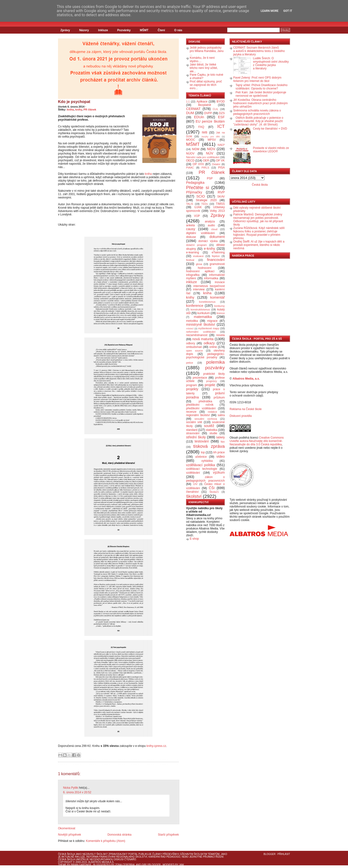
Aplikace (202, 102)
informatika (211, 278)
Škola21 (214, 492)
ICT (221, 126)
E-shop (194, 539)
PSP (210, 178)
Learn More (270, 11)
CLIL (215, 109)
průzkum (219, 397)
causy (191, 229)
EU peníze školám (210, 121)
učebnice (201, 457)
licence (221, 313)
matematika (203, 317)
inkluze (192, 282)
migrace (212, 321)
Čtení (161, 30)
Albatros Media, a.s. (246, 379)
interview (199, 289)
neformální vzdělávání (201, 332)
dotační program (196, 245)
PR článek (90, 110)
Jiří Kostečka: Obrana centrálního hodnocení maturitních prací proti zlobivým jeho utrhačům (260, 103)
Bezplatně (205, 105)
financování (216, 260)
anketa (190, 225)
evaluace (198, 256)
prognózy (211, 381)
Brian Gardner (81, 865)
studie (213, 433)
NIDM (196, 149)
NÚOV (190, 154)
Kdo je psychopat (74, 102)
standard (192, 430)
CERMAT (193, 109)
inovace (220, 282)
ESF (221, 117)
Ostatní (216, 164)
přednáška (205, 401)
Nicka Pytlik (71, 788)
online (213, 347)
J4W (181, 865)
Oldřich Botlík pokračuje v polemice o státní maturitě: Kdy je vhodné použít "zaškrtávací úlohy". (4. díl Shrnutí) (258, 121)
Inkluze (103, 30)
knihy (79, 110)
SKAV (221, 197)
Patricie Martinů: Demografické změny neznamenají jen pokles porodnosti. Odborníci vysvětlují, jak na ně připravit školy (258, 220)
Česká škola (260, 185)
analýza (210, 221)
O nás (178, 30)
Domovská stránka (120, 835)
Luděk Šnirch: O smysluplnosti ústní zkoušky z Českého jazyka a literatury (271, 63)
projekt (210, 385)
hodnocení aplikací (200, 271)
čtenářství (192, 492)
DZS (222, 113)
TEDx (205, 204)
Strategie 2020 (206, 200)
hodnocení (205, 268)
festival (190, 260)
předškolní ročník (200, 405)
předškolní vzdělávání (201, 408)
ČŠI (212, 488)
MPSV (212, 140)
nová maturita (203, 339)
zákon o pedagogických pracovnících (205, 479)
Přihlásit (284, 854)
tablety (221, 437)
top (203, 452)
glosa (199, 264)
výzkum (219, 472)
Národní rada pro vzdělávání (203, 157)
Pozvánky (124, 30)
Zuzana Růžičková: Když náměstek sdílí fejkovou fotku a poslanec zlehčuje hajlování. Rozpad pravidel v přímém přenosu (259, 233)
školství (194, 496)
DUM (190, 113)
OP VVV (198, 164)
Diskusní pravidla (241, 416)
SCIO (200, 196)
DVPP (208, 113)
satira (221, 415)
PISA (221, 168)
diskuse (191, 237)
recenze (191, 412)
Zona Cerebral (125, 865)
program (192, 385)
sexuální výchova (206, 419)
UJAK (198, 207)
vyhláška (207, 461)
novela (221, 335)
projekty (192, 389)
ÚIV (195, 484)
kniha (70, 110)
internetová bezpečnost (209, 286)
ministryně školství (201, 324)
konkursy (220, 306)
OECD (190, 161)
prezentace (200, 378)
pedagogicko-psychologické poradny (205, 356)
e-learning (192, 252)
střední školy (196, 437)
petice (190, 363)
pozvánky (215, 368)
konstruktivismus (200, 309)
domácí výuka (208, 241)
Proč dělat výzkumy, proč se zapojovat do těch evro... (206, 85)
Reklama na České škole (246, 409)
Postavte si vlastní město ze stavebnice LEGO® (271, 150)
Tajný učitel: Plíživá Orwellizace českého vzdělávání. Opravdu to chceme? (262, 87)
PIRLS (205, 168)
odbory (191, 343)
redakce (212, 412)
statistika (212, 430)
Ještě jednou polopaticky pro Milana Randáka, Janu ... (207, 51)
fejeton (216, 256)
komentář (217, 297)
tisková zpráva (209, 446)
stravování (193, 433)
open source (194, 351)
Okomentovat (67, 828)
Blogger (270, 854)
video (221, 456)
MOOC (191, 140)
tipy (223, 441)
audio (211, 225)
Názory (84, 30)
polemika (215, 362)
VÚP (197, 216)
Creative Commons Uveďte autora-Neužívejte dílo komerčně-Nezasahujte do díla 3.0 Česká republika (257, 441)
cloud (214, 229)
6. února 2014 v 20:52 (77, 792)
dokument (217, 237)
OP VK (220, 161)
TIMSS (220, 204)
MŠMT (144, 30)
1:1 (188, 102)
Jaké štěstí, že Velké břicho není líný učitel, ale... (204, 68)
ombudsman (194, 347)
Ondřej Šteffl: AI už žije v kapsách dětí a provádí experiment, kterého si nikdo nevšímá (259, 245)
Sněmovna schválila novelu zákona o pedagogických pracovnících (257, 112)
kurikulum (204, 313)
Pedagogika (195, 183)
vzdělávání (193, 473)
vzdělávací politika (201, 465)
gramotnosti (217, 264)
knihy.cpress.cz (156, 746)
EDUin (199, 117)
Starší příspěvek (168, 835)
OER (206, 161)
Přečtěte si (198, 188)
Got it (288, 11)
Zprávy (65, 30)
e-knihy (210, 249)
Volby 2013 (217, 211)
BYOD (221, 102)
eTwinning (218, 252)
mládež (190, 328)
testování (202, 441)
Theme (62, 865)
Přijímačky (194, 192)
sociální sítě (194, 422)
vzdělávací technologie (202, 469)
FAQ (201, 127)
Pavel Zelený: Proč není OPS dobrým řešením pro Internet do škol (257, 79)
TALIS (190, 204)
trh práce (219, 452)
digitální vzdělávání (200, 233)
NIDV (211, 149)
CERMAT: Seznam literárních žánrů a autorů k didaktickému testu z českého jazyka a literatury (259, 51)
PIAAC (190, 168)
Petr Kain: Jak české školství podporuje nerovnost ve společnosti (261, 94)
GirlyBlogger (151, 865)
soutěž (209, 426)
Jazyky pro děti (211, 136)
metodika (192, 321)
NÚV (210, 153)
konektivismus (207, 302)
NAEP (221, 145)
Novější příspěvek (69, 835)
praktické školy (214, 374)
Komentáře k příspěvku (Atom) (105, 841)
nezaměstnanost (197, 335)
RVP (221, 192)
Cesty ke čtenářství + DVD (270, 129)
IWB (205, 132)
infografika (193, 275)
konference (195, 306)
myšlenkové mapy (209, 328)
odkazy (209, 343)
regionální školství (198, 415)
